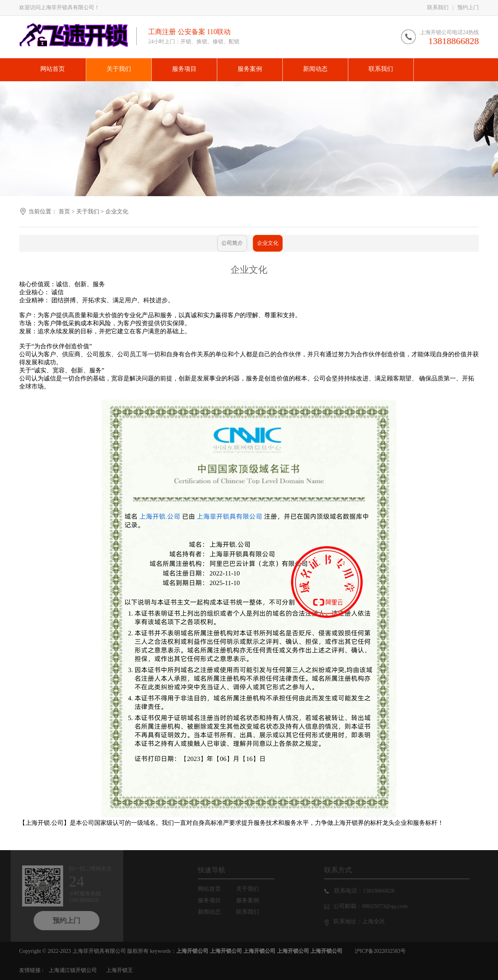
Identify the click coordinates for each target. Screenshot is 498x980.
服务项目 (215, 900)
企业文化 (117, 211)
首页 (64, 211)
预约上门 (468, 7)
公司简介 (230, 243)
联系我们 (438, 7)
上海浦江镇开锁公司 (73, 970)
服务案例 (253, 900)
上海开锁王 (120, 970)
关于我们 (88, 211)
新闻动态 (215, 912)
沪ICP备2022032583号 (380, 951)
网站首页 (215, 889)
